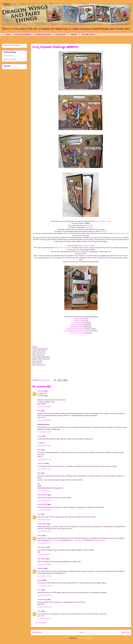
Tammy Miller (42, 524)
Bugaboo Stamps (100, 540)
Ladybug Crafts (78, 321)
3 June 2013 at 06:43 (44, 420)
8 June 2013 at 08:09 (44, 564)
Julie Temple (42, 547)
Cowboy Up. (104, 231)
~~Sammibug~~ (78, 540)
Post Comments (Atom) (85, 638)
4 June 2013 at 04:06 (44, 446)
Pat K (39, 411)
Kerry (39, 590)
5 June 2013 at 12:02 (44, 469)
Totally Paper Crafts (76, 327)
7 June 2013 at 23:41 (44, 555)
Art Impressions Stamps (74, 329)
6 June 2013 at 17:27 (44, 491)
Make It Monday (79, 319)
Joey (39, 514)
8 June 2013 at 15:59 (44, 576)
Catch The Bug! (55, 540)
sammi (40, 536)
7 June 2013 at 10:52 (44, 510)
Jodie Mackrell (42, 504)
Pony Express (88, 227)
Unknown (41, 391)
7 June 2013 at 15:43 (44, 520)
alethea (40, 580)
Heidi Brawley (42, 599)
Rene (39, 450)
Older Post (125, 632)
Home (8, 34)
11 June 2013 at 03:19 (44, 586)
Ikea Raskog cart (86, 246)
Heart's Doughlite (8, 56)
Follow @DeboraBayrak (12, 45)
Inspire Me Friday (76, 325)
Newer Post (37, 632)
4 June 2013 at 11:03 (44, 459)
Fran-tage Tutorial (88, 34)
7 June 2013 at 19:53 (44, 531)
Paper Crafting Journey (77, 333)
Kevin (39, 611)
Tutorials (74, 34)
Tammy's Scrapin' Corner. (103, 221)
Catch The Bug (76, 323)
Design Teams (61, 34)
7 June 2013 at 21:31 (44, 543)
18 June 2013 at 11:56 (44, 607)
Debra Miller (41, 559)
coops (39, 436)
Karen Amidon (42, 495)
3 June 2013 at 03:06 (44, 407)
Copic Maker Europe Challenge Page (76, 331)
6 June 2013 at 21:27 (44, 500)
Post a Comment (41, 623)
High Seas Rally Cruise (121, 233)
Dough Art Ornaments (23, 34)
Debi (39, 473)
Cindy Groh (41, 463)
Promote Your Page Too (10, 59)
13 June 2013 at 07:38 (44, 595)
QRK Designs (89, 225)
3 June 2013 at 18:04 (44, 432)
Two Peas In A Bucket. (64, 248)
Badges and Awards (43, 34)
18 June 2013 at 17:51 (44, 619)
